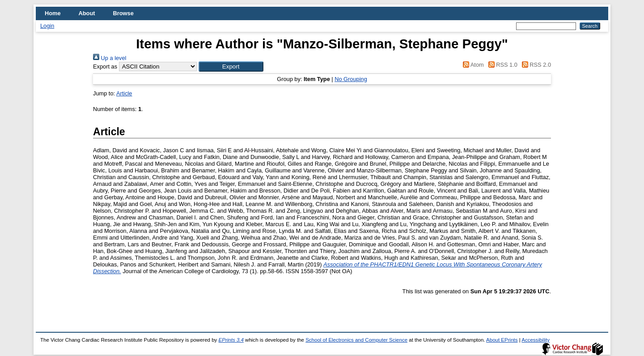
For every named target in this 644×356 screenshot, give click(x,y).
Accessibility (536, 340)
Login (47, 26)
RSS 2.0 (535, 65)
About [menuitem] (87, 13)
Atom (472, 65)
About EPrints (502, 340)
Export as (105, 66)
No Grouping (351, 79)
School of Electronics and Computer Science (356, 340)
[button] (231, 66)
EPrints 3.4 (231, 340)
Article (124, 93)
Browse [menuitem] (123, 13)
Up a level (110, 58)
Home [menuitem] (53, 13)
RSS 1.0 (501, 65)
